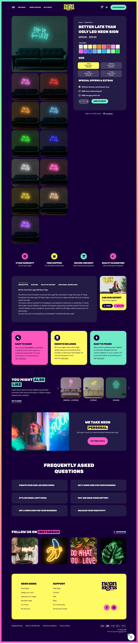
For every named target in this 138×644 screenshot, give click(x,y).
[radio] (81, 47)
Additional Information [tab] (68, 285)
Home (81, 22)
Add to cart (100, 101)
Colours (82, 43)
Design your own (35, 7)
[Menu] (13, 7)
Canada (121, 633)
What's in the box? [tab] (48, 285)
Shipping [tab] (34, 285)
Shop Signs (22, 7)
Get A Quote (48, 7)
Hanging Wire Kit (93, 95)
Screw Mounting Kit (94, 91)
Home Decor (89, 22)
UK (114, 633)
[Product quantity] (84, 101)
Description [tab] (23, 285)
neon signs (123, 631)
